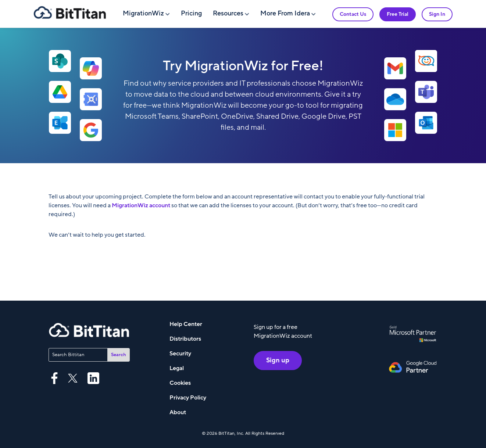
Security (180, 354)
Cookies (180, 383)
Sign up (278, 360)
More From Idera (285, 13)
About (178, 412)
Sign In (437, 14)
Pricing (191, 13)
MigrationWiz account (142, 205)
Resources (228, 13)
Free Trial (398, 14)
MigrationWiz (143, 13)
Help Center (186, 324)
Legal (177, 368)
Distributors (185, 339)
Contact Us (353, 14)
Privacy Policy (188, 398)
